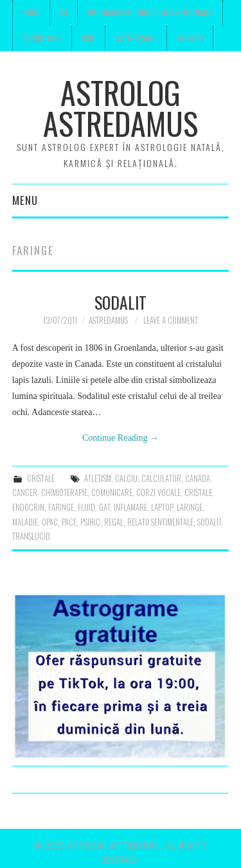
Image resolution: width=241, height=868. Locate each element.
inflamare (130, 507)
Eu (64, 13)
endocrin (28, 507)
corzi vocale (158, 492)
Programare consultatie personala (150, 13)
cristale (41, 478)
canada (198, 478)
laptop (162, 507)
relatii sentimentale (160, 522)
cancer (25, 492)
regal (114, 522)
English (190, 38)
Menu (25, 200)
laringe (190, 507)
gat (104, 507)
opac (50, 522)
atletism (98, 478)
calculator (161, 478)
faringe (61, 507)
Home (31, 13)
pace (69, 522)
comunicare (112, 492)
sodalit (209, 522)
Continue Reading (121, 438)
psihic (90, 522)
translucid (31, 536)
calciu (126, 478)
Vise (88, 38)
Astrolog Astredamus (121, 108)
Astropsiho (136, 38)
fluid (86, 507)
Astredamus (108, 320)
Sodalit (121, 302)
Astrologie (42, 38)
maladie (25, 522)
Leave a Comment (171, 320)
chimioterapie (64, 492)
